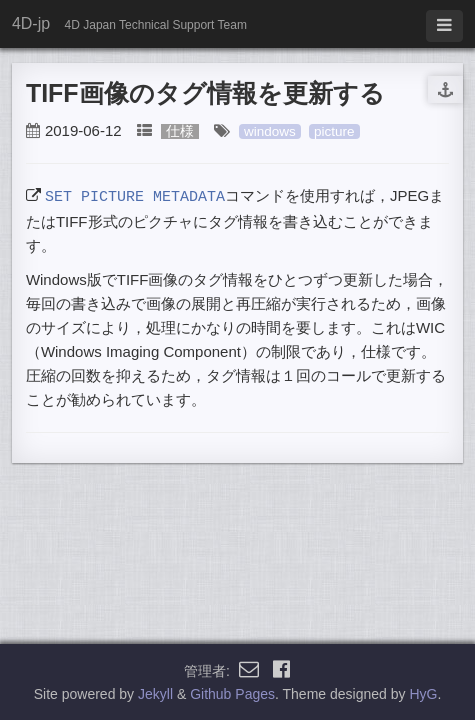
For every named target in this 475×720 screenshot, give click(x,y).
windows (270, 131)
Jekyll (155, 694)
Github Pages (232, 694)
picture (334, 131)
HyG (423, 694)
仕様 (180, 131)
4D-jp (31, 23)
